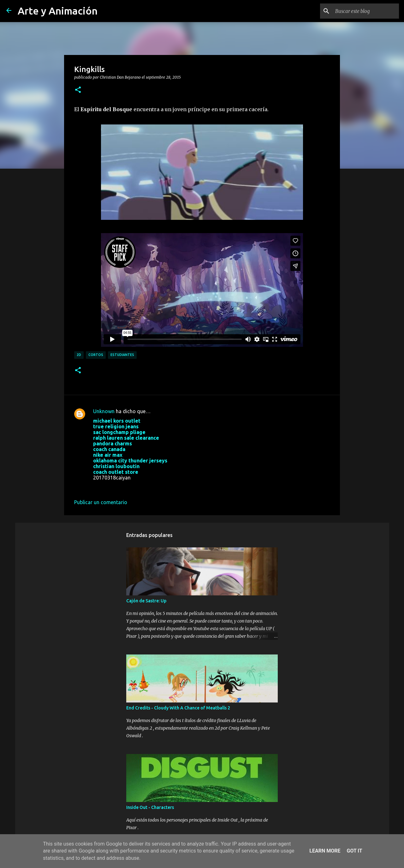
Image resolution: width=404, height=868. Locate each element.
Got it (354, 851)
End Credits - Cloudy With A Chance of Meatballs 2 (178, 708)
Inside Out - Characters (150, 807)
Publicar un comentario (101, 502)
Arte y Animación (58, 11)
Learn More (325, 851)
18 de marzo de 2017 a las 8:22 (129, 487)
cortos (96, 355)
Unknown (104, 411)
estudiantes (122, 355)
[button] (78, 90)
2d (79, 355)
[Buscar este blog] (366, 11)
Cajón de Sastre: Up (146, 601)
